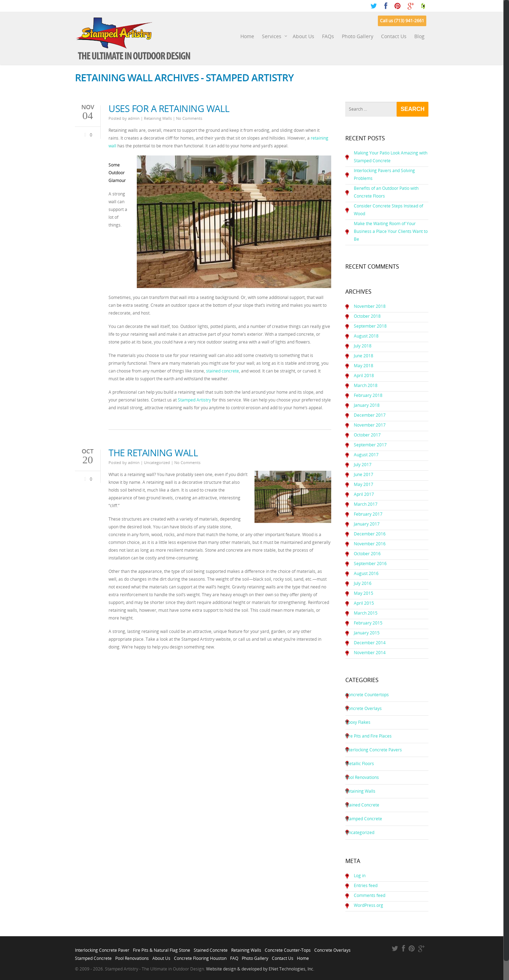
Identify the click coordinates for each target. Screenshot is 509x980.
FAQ (234, 956)
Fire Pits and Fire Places (368, 736)
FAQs (328, 36)
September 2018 (370, 326)
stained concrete (223, 371)
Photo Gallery (358, 36)
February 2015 (368, 623)
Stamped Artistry (194, 400)
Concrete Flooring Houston (200, 956)
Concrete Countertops (367, 695)
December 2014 (370, 643)
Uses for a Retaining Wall (169, 108)
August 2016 (366, 573)
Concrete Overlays (364, 708)
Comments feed (370, 895)
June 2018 (364, 356)
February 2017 (368, 514)
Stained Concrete (362, 805)
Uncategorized (157, 462)
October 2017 (367, 435)
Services (275, 36)
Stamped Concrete (364, 819)
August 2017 (366, 455)
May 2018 (364, 366)
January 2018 (367, 405)
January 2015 (367, 633)
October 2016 (367, 554)
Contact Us (394, 36)
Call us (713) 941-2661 (402, 21)
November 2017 (370, 425)
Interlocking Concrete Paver (102, 948)
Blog (419, 36)
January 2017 (367, 524)
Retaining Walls (158, 118)
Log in (360, 876)
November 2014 (370, 653)
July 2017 (363, 465)
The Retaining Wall (153, 453)
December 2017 (370, 415)
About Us (303, 36)
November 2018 (370, 306)
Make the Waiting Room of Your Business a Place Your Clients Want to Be (391, 231)
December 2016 (370, 534)
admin (134, 118)
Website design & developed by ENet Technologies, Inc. (260, 969)
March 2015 (366, 613)
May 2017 (364, 484)
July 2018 (363, 346)
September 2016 (370, 564)
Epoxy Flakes (358, 722)
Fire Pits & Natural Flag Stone (162, 948)
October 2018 (367, 316)
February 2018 (368, 395)
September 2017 (370, 445)
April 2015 (364, 603)
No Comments (189, 118)
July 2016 (363, 583)
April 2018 (364, 375)
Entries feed (366, 885)
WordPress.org (368, 905)
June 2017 (364, 474)
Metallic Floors (360, 764)
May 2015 (364, 593)
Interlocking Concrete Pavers (374, 750)
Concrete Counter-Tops (288, 948)
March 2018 (366, 385)
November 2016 (370, 544)
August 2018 (366, 336)
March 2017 (366, 504)
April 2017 (364, 494)
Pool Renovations (362, 777)
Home (247, 36)
